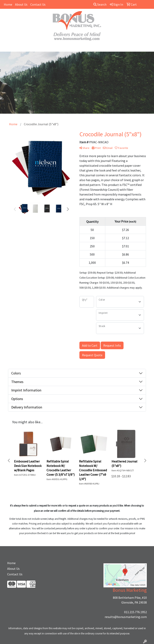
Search (100, 4)
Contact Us (38, 4)
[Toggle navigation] (6, 47)
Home (8, 4)
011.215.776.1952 (135, 612)
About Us (21, 4)
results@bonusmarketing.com (126, 617)
